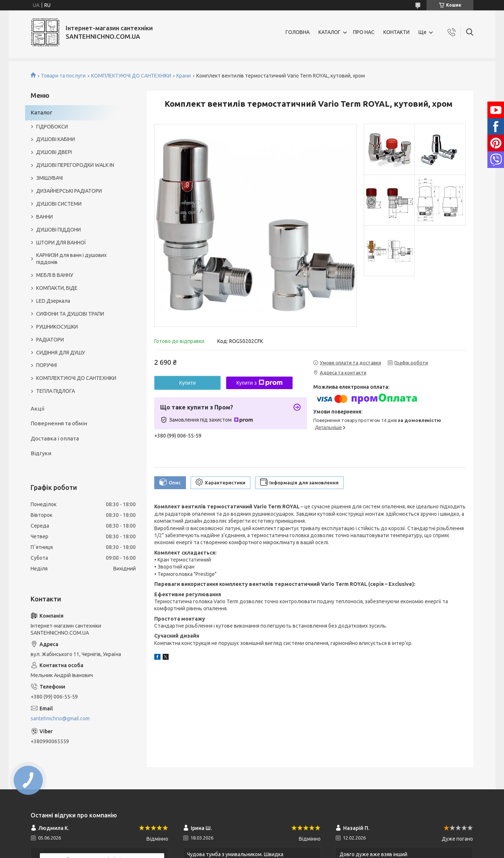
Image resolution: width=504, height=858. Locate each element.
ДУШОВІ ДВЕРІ (54, 152)
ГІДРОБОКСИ (52, 127)
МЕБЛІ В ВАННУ (55, 275)
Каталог (42, 112)
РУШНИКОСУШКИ (57, 327)
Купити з (259, 383)
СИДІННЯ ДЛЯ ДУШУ (61, 353)
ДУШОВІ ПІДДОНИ (58, 230)
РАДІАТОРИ (50, 340)
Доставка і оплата (55, 438)
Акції (37, 409)
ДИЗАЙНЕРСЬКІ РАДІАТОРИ (69, 191)
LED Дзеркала (53, 301)
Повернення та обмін (59, 423)
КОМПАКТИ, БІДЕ (57, 288)
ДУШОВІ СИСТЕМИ (59, 204)
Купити (188, 383)
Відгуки (41, 453)
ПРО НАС (364, 32)
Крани (184, 76)
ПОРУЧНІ (46, 365)
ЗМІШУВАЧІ (49, 178)
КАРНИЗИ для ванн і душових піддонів (71, 259)
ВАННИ (44, 217)
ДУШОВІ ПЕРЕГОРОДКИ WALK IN (75, 165)
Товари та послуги (63, 76)
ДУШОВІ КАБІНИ (56, 139)
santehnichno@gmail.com (60, 718)
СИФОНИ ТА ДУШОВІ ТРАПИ (70, 314)
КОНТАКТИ (396, 32)
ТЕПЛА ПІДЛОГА (56, 391)
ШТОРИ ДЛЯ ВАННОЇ (61, 243)
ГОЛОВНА (298, 32)
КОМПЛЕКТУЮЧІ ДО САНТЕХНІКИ (131, 76)
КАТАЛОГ (329, 32)
